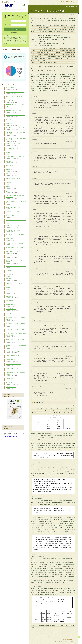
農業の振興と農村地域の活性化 (13, 112)
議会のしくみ (12, 293)
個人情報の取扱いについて (69, 639)
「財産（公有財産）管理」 (12, 369)
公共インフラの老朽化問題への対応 (14, 97)
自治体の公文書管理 (12, 89)
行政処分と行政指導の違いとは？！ (14, 356)
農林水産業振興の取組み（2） (13, 175)
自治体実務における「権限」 (13, 188)
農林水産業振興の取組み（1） (13, 179)
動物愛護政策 (12, 171)
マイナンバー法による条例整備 (14, 352)
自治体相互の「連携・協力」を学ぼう (15, 330)
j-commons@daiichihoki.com (12, 42)
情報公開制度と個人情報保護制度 (14, 284)
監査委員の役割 (12, 297)
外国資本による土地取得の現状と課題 (15, 93)
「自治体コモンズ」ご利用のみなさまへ (12, 50)
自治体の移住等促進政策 (12, 166)
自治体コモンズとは (69, 2)
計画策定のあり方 (12, 183)
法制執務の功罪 (12, 288)
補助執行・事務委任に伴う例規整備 (14, 244)
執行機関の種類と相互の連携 (13, 252)
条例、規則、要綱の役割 (12, 149)
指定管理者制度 (12, 384)
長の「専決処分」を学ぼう (13, 314)
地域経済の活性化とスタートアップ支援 (15, 116)
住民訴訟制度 (12, 280)
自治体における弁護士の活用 (13, 231)
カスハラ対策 (12, 120)
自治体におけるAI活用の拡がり (13, 145)
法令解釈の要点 (12, 153)
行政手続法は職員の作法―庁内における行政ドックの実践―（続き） (16, 134)
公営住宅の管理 (12, 240)
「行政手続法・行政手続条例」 (13, 365)
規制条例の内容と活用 (12, 306)
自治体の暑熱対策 (12, 101)
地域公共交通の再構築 (12, 124)
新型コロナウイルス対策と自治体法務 (15, 235)
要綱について (12, 192)
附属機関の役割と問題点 (12, 361)
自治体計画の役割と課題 (12, 217)
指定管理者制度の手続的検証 (13, 257)
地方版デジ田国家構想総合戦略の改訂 (15, 158)
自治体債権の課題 (12, 310)
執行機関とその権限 (12, 388)
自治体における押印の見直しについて (15, 227)
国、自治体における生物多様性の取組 (15, 129)
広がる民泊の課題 (10, 275)
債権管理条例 (12, 271)
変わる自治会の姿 (12, 162)
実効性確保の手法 (12, 301)
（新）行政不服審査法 (12, 379)
